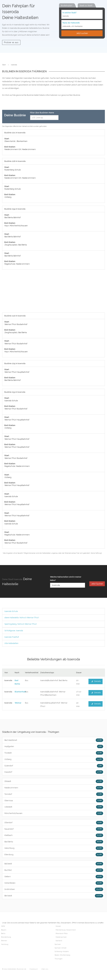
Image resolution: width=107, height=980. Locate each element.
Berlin (3, 934)
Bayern (4, 930)
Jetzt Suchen (97, 584)
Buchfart (54, 870)
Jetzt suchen (82, 33)
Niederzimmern (54, 788)
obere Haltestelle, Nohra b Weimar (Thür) (22, 618)
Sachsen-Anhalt (60, 948)
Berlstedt (54, 896)
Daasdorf (54, 772)
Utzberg (54, 759)
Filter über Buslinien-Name (42, 113)
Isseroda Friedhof (12, 637)
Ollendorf (54, 823)
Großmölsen (54, 889)
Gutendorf (54, 766)
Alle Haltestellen (11, 643)
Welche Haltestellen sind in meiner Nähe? (66, 579)
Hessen (58, 926)
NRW (3, 926)
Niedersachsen (61, 937)
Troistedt (54, 753)
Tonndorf (54, 794)
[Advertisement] (53, 293)
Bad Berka (54, 842)
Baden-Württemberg (62, 955)
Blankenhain (20, 692)
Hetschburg (54, 848)
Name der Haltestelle (71, 23)
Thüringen (59, 959)
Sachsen (58, 944)
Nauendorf (54, 829)
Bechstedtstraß (54, 740)
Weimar (18, 703)
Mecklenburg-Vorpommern (66, 930)
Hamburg (5, 944)
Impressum (34, 969)
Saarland (59, 941)
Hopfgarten (54, 746)
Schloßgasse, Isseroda (14, 631)
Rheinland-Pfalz (62, 934)
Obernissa (54, 801)
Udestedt (54, 807)
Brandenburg (6, 937)
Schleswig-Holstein (62, 952)
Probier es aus (11, 42)
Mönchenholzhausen (54, 813)
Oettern (54, 877)
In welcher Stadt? (69, 13)
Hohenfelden (54, 883)
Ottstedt (54, 781)
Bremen (4, 941)
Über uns (45, 969)
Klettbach (54, 835)
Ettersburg (54, 855)
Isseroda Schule (11, 611)
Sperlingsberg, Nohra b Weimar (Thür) (21, 624)
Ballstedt (54, 864)
